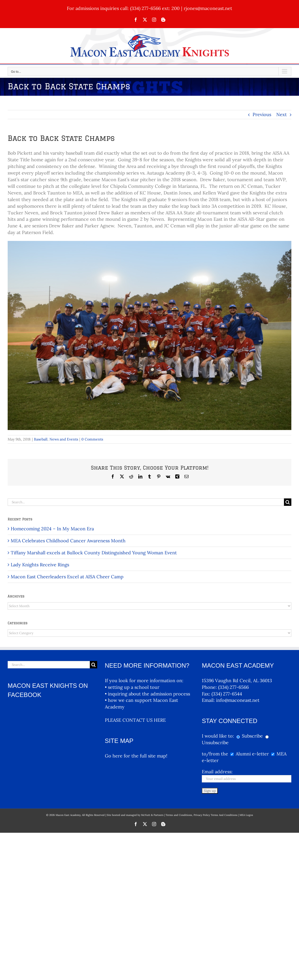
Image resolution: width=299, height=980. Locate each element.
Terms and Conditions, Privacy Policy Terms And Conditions (202, 815)
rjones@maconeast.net (208, 8)
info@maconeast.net (238, 700)
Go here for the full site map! (136, 756)
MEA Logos (246, 815)
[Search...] (146, 502)
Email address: (217, 772)
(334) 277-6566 (233, 687)
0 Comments (92, 439)
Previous (262, 114)
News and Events (64, 439)
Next (282, 114)
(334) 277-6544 (227, 694)
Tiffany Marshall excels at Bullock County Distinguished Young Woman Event (94, 553)
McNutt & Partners (153, 815)
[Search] (288, 502)
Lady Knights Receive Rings (40, 565)
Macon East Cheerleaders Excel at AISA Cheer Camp (67, 577)
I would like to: (219, 736)
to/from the (215, 754)
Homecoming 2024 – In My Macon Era (52, 529)
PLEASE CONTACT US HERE (135, 720)
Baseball (41, 439)
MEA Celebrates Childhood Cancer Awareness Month (68, 541)
